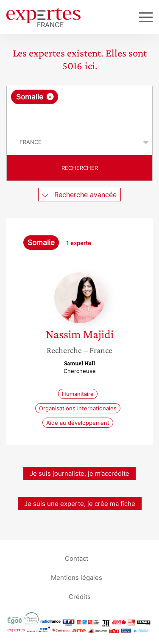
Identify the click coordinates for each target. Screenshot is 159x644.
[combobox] (79, 108)
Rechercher (80, 168)
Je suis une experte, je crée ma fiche (80, 504)
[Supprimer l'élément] (50, 97)
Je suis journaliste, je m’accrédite (79, 473)
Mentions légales (77, 577)
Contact (77, 558)
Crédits (80, 596)
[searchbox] (80, 117)
